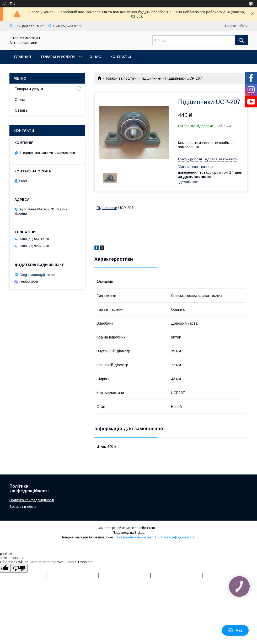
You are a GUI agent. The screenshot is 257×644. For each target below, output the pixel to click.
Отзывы (22, 110)
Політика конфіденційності (175, 537)
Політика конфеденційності (32, 500)
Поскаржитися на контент (134, 537)
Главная (23, 57)
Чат (235, 630)
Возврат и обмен (23, 507)
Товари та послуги (121, 78)
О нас (95, 57)
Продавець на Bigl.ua (128, 533)
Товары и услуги (58, 57)
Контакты (121, 57)
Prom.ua (153, 528)
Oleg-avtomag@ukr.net (37, 274)
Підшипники (151, 78)
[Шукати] (241, 40)
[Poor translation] (19, 568)
